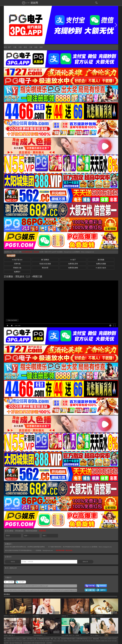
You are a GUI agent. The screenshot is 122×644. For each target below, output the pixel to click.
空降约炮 (17, 264)
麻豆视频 (101, 260)
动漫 (36, 47)
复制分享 (85, 562)
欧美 (25, 47)
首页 (5, 47)
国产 (10, 47)
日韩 (20, 47)
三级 (31, 47)
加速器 (8, 536)
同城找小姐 (17, 268)
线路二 (45, 536)
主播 (15, 47)
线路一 (26, 536)
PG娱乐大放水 (101, 268)
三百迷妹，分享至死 (27, 562)
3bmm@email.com (69, 252)
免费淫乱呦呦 (73, 268)
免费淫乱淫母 (73, 264)
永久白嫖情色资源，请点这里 (30, 252)
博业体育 (45, 268)
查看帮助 (43, 531)
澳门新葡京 (45, 260)
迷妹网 (34, 3)
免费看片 (17, 272)
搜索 (41, 47)
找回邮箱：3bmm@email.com (44, 550)
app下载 (26, 3)
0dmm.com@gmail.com (87, 252)
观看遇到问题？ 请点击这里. (64, 550)
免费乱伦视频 (101, 264)
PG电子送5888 (17, 260)
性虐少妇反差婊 (45, 264)
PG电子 (73, 260)
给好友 (13, 562)
